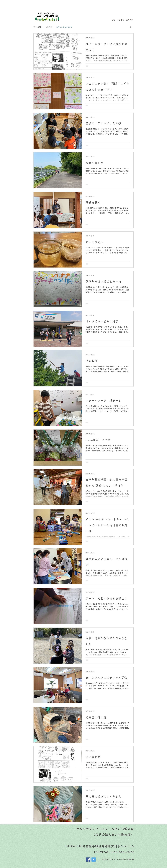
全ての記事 (37, 27)
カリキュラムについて (64, 27)
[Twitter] (94, 860)
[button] (131, 27)
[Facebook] (88, 860)
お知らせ (49, 27)
